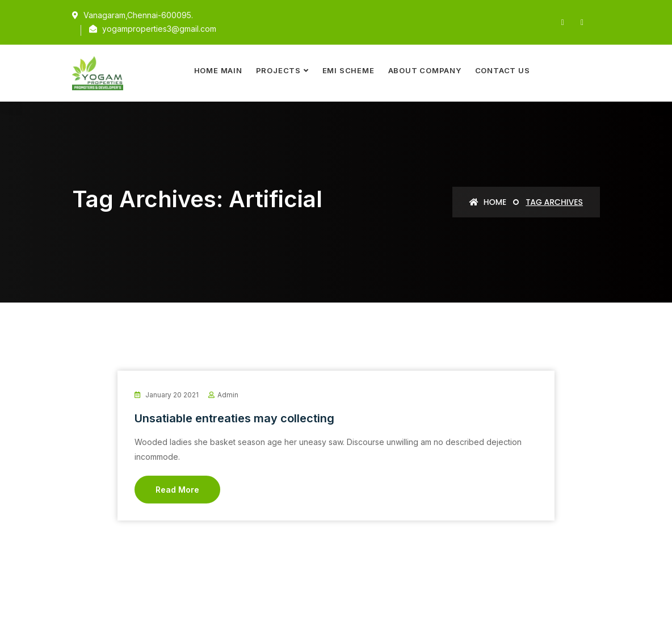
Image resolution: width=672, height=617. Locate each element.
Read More (177, 490)
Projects (278, 70)
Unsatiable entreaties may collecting (234, 418)
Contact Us (503, 70)
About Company (425, 70)
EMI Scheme (348, 70)
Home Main (218, 70)
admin (228, 395)
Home (488, 202)
